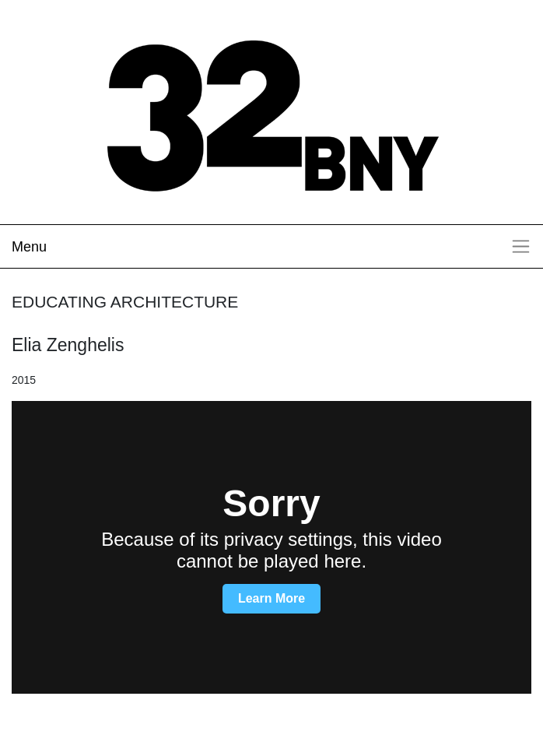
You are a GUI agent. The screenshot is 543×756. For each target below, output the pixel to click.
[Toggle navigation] (271, 246)
